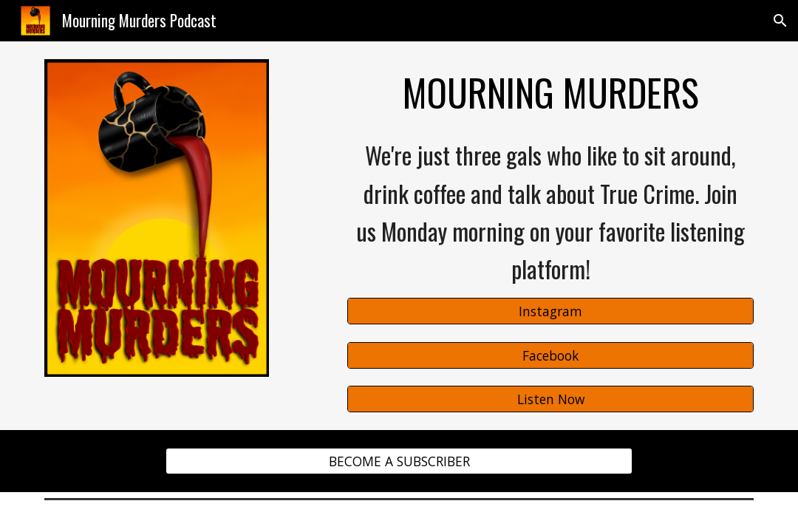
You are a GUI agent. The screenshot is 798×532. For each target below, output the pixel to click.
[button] (780, 21)
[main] (550, 92)
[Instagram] (550, 311)
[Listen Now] (550, 399)
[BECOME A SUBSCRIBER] (399, 461)
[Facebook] (550, 355)
